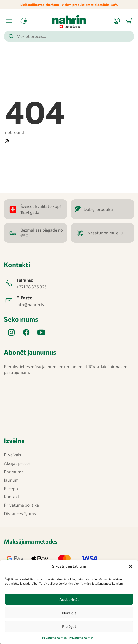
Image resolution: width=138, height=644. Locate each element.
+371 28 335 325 (32, 287)
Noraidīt (69, 613)
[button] (131, 566)
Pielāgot (69, 626)
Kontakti (12, 497)
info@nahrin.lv (30, 305)
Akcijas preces (17, 463)
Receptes (13, 488)
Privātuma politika (54, 638)
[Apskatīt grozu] (129, 21)
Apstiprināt (69, 599)
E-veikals (12, 455)
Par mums (14, 472)
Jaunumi (12, 480)
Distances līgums (20, 513)
